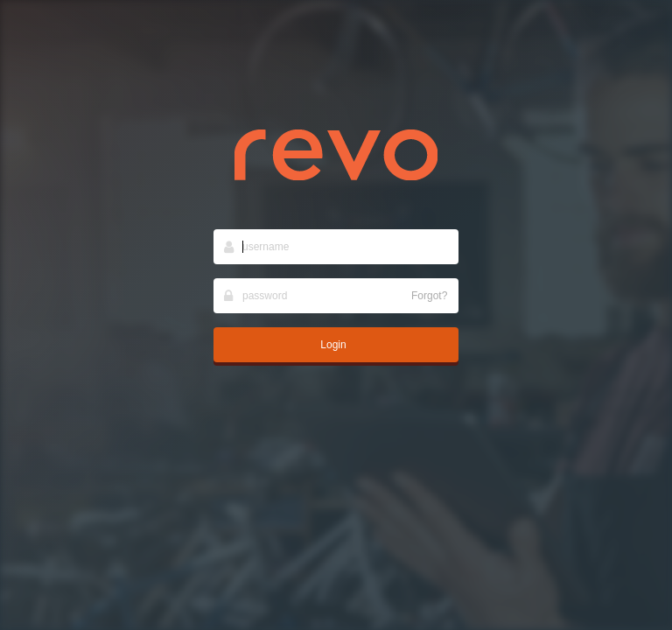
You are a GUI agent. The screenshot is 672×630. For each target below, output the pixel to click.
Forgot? (429, 296)
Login (333, 345)
